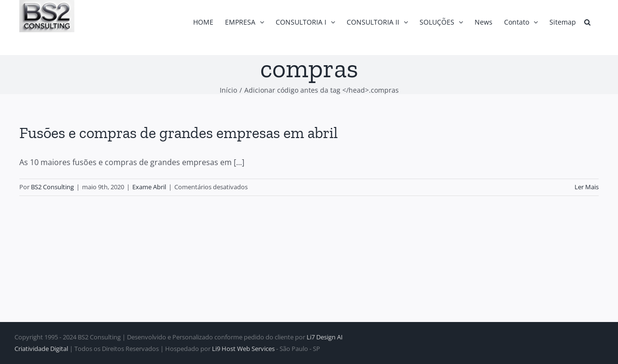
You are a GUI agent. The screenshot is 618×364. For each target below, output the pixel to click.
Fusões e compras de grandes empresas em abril (179, 133)
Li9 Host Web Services (243, 349)
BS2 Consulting (52, 187)
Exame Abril (149, 187)
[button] (587, 22)
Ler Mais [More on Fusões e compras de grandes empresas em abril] (587, 187)
